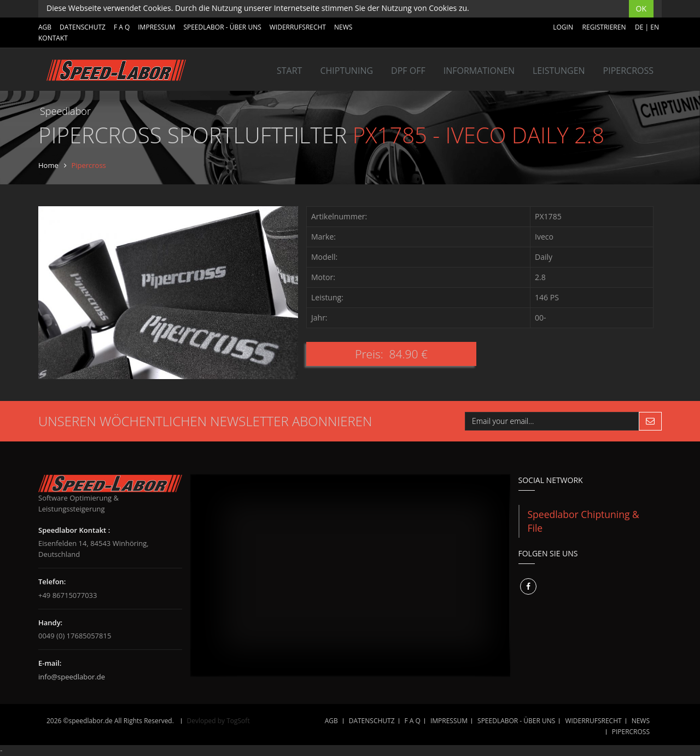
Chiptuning (346, 71)
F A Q (122, 27)
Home (48, 165)
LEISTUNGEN (559, 71)
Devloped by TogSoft (218, 721)
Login (563, 27)
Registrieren (604, 27)
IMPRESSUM (156, 27)
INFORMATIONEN (479, 71)
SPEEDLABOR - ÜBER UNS (222, 27)
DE (639, 27)
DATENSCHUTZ (83, 27)
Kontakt (53, 38)
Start (289, 71)
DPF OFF (408, 71)
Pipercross (628, 71)
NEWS (343, 27)
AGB (45, 27)
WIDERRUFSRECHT (298, 27)
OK (641, 8)
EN (655, 27)
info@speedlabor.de (72, 677)
